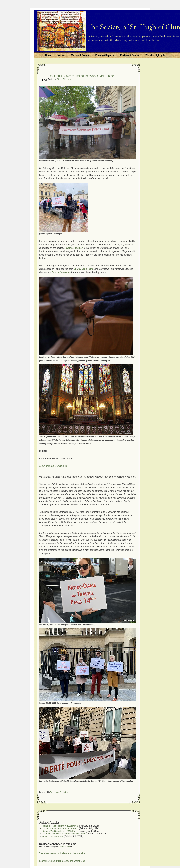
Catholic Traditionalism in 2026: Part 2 (60, 828)
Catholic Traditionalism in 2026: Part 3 (60, 826)
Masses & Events (80, 55)
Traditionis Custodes (59, 792)
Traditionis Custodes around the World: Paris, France (82, 76)
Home (48, 55)
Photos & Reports (104, 55)
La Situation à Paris (83, 269)
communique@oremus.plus (53, 466)
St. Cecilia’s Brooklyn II (53, 836)
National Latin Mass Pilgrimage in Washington (64, 834)
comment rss (64, 847)
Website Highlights (155, 55)
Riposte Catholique (61, 272)
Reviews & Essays (130, 55)
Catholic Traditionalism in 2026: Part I (60, 831)
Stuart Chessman (65, 79)
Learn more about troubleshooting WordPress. (62, 861)
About (61, 55)
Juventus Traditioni (74, 248)
